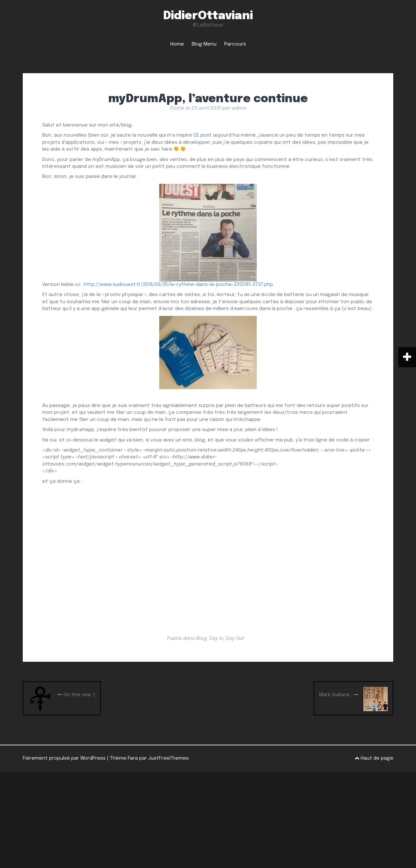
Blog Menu (204, 44)
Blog (201, 639)
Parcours (235, 44)
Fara (133, 758)
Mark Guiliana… (339, 695)
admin (239, 108)
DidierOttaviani (208, 16)
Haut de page (374, 758)
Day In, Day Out (227, 639)
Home (177, 44)
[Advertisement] (208, 820)
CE (196, 135)
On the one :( (76, 695)
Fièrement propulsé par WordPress (64, 758)
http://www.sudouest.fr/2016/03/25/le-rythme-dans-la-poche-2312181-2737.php (178, 285)
